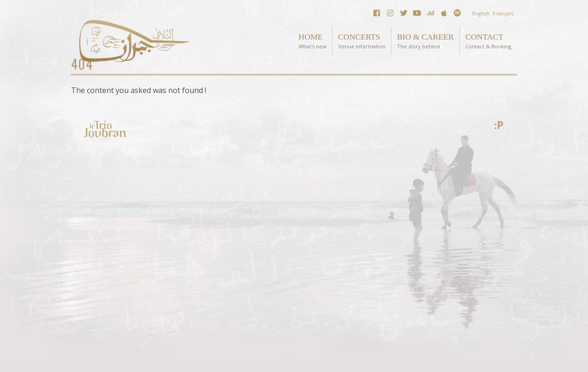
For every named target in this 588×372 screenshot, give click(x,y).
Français (503, 13)
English (481, 13)
